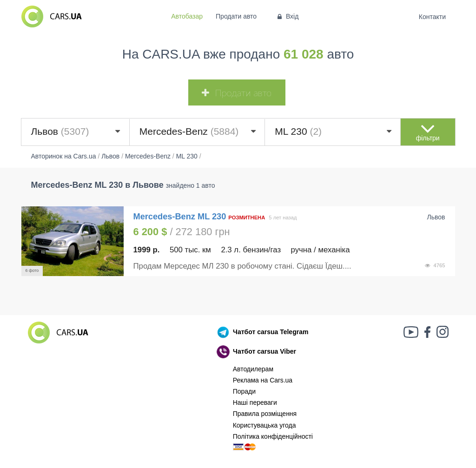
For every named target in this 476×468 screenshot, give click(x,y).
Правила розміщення (265, 414)
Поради (244, 391)
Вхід (287, 16)
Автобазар (187, 16)
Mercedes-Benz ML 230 (181, 217)
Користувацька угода (264, 425)
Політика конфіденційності (273, 436)
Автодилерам (253, 369)
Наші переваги (255, 402)
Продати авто (236, 16)
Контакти (432, 17)
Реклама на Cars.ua (263, 380)
